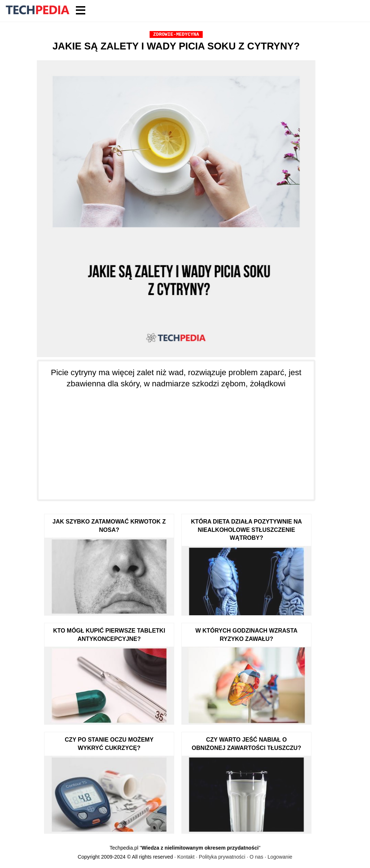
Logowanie (280, 857)
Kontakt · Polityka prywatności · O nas (220, 857)
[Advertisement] (176, 440)
